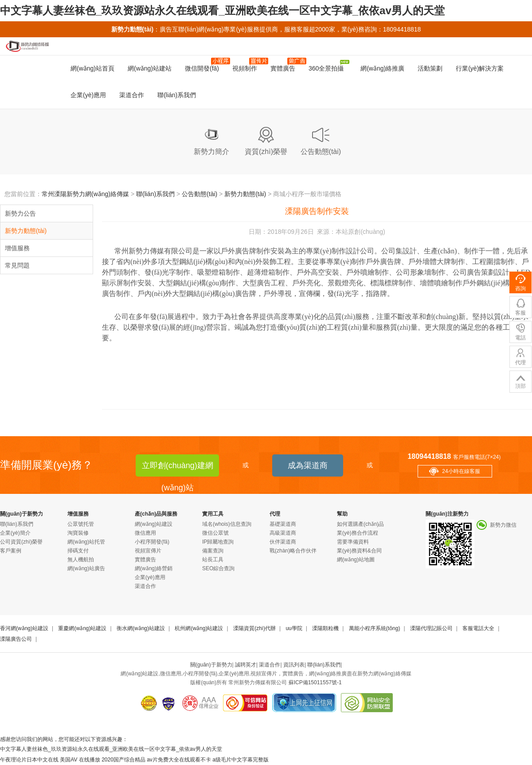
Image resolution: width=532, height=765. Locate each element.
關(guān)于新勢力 (22, 514)
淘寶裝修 (78, 533)
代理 (275, 514)
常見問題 (17, 265)
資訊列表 (294, 665)
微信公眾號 (215, 533)
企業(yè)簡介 (15, 533)
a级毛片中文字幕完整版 (241, 760)
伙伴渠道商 (283, 542)
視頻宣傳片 (148, 551)
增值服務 (17, 248)
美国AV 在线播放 (80, 760)
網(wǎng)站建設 (154, 524)
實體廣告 (286, 65)
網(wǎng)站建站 (150, 68)
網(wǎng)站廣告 (86, 568)
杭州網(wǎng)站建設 (199, 628)
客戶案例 (11, 551)
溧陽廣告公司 (16, 639)
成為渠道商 (308, 465)
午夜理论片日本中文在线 (29, 760)
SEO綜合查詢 (218, 568)
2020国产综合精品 (123, 760)
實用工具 (213, 514)
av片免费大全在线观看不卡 (179, 760)
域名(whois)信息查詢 (227, 524)
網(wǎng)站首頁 (92, 68)
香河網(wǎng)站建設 (24, 628)
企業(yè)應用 (88, 95)
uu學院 (294, 628)
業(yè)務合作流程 (358, 533)
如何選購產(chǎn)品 (360, 524)
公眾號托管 (81, 524)
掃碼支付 (78, 551)
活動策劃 (430, 68)
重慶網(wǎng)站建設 (82, 628)
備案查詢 (213, 551)
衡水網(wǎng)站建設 (141, 628)
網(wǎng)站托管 (86, 542)
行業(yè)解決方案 (480, 68)
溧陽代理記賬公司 (431, 628)
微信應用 (145, 533)
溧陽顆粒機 (325, 628)
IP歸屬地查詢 (218, 542)
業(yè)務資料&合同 (359, 551)
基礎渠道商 (283, 524)
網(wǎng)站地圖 (356, 560)
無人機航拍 (81, 560)
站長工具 (213, 560)
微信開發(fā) (205, 65)
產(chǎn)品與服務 (156, 514)
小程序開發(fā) (152, 542)
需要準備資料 (353, 542)
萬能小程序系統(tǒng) (375, 628)
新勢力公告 (20, 213)
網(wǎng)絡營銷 (154, 568)
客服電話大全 (478, 628)
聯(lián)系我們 (177, 95)
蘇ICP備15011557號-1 (315, 682)
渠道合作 (132, 95)
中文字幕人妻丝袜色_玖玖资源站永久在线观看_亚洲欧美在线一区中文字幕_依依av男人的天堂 (222, 10)
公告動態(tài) (199, 194)
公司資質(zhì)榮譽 (21, 542)
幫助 (342, 514)
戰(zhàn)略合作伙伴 (293, 551)
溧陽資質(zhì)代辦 (254, 628)
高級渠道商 (283, 533)
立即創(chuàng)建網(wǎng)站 (178, 469)
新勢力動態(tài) (245, 194)
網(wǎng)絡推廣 (381, 68)
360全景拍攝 (329, 66)
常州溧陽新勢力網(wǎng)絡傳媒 (85, 194)
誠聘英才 (246, 665)
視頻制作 (248, 65)
